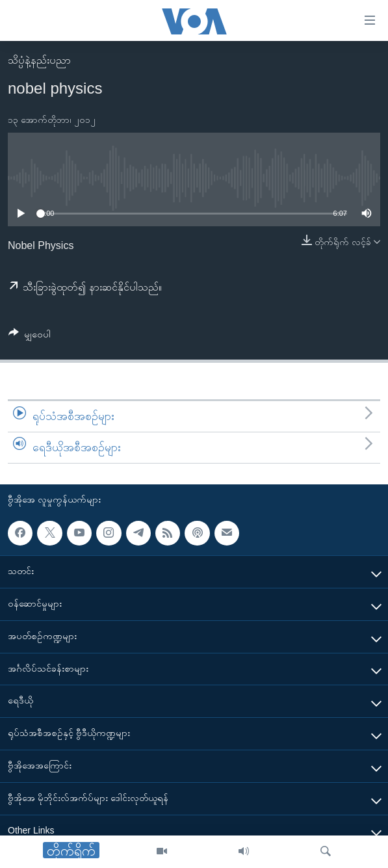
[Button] (30, 336)
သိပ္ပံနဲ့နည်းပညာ (39, 60)
